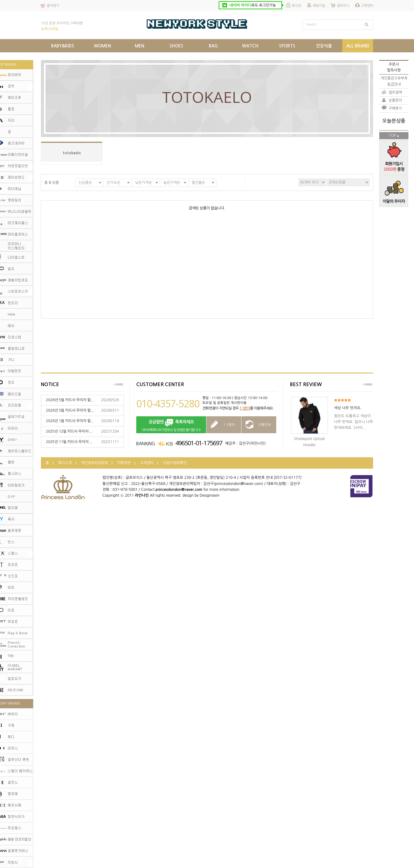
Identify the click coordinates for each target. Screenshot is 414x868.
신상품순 (85, 183)
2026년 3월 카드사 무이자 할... (70, 410)
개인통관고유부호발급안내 (394, 81)
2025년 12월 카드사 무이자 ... (69, 431)
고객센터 (367, 6)
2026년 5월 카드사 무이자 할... (70, 400)
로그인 (297, 6)
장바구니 (343, 6)
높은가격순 (172, 183)
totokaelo (72, 153)
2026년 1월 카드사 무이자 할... (70, 421)
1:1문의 (245, 408)
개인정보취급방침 (94, 463)
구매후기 (395, 108)
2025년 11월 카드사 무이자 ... (69, 442)
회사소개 (65, 463)
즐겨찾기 (53, 6)
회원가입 (319, 6)
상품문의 (395, 100)
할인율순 (198, 183)
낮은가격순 (143, 183)
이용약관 (124, 463)
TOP (392, 135)
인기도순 (113, 183)
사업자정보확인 (175, 463)
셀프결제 (395, 92)
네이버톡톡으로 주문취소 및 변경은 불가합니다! (171, 425)
